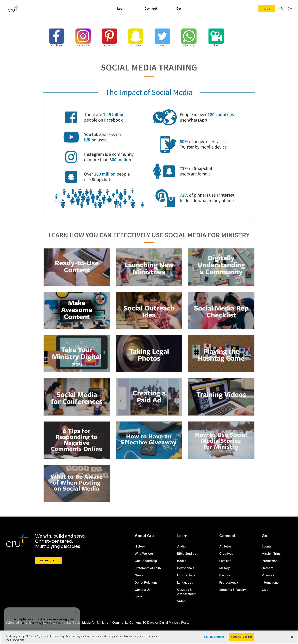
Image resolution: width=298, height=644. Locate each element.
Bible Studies (187, 554)
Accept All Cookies (242, 637)
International (271, 582)
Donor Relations (146, 582)
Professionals (229, 582)
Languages (185, 582)
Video (181, 601)
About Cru (48, 560)
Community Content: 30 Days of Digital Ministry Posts (151, 623)
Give (267, 9)
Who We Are (144, 554)
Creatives (226, 554)
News (139, 575)
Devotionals (186, 568)
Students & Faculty (233, 590)
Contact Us (143, 590)
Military (225, 568)
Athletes (225, 546)
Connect (151, 9)
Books (182, 561)
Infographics (186, 575)
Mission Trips (271, 554)
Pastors (225, 575)
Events (267, 546)
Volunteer (269, 575)
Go (179, 9)
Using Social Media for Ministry (86, 623)
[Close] (292, 637)
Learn (121, 9)
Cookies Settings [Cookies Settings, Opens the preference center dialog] (214, 637)
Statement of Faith (148, 568)
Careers (267, 568)
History (140, 546)
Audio (181, 546)
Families (225, 561)
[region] (149, 637)
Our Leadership (146, 561)
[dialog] (42, 606)
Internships (269, 561)
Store (139, 597)
